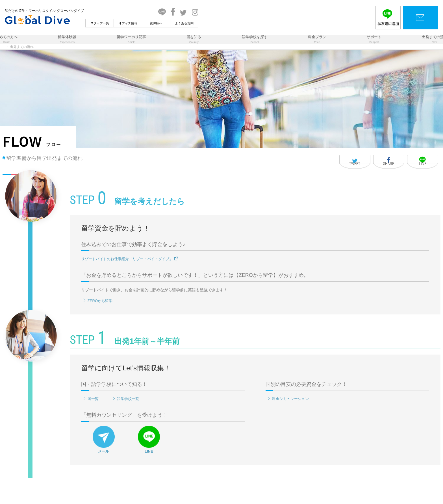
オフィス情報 (183, 23)
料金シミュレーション (285, 425)
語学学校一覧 (185, 425)
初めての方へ (73, 44)
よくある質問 (240, 23)
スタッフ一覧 (155, 23)
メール (162, 466)
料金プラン (289, 44)
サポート (326, 44)
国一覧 (148, 425)
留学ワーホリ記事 (160, 44)
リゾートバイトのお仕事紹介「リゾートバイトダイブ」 (192, 286)
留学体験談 (115, 44)
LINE (207, 466)
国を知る (204, 44)
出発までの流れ (368, 44)
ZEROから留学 (156, 327)
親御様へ (212, 23)
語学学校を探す (245, 44)
